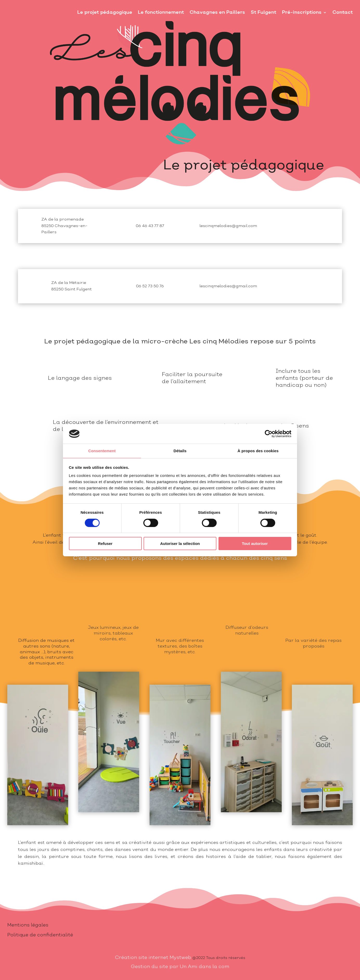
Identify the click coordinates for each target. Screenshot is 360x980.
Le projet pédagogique (105, 12)
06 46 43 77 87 (150, 226)
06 (150, 286)
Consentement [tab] (102, 451)
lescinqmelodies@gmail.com (228, 226)
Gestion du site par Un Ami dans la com (180, 967)
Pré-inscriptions (302, 12)
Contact (343, 12)
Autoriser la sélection (180, 544)
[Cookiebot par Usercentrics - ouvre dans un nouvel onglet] (269, 434)
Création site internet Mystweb (153, 958)
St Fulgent (263, 12)
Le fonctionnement (161, 12)
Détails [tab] (180, 451)
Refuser (105, 544)
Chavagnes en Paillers (217, 12)
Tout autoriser (255, 544)
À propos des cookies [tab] (258, 451)
